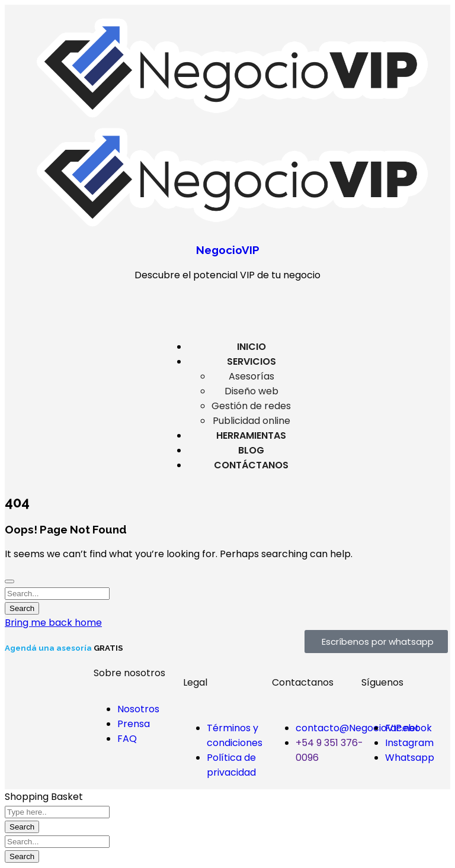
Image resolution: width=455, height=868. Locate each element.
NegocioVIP (228, 250)
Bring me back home (53, 623)
